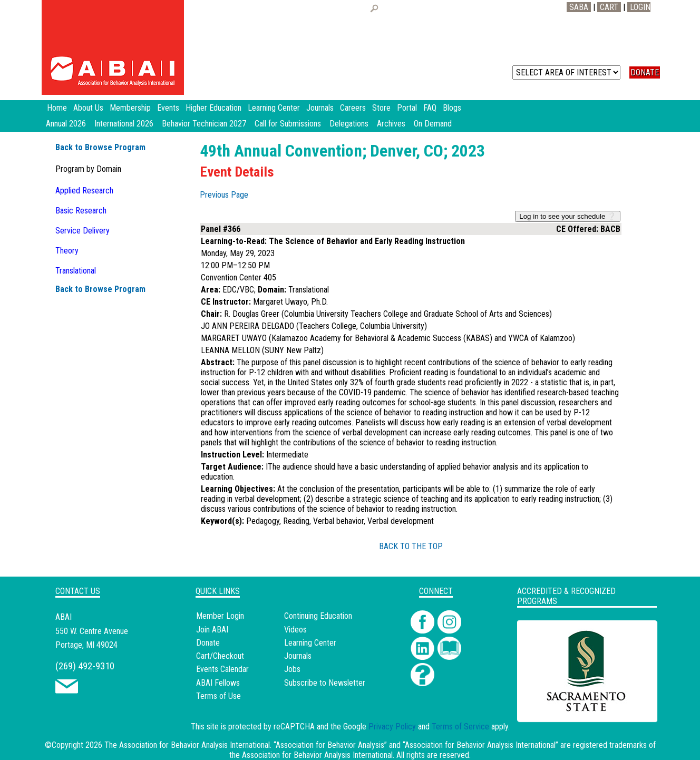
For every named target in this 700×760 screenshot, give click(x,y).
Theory (67, 251)
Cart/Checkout (220, 656)
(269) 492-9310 (85, 666)
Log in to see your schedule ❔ (568, 216)
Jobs (292, 669)
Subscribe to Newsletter (325, 683)
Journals (298, 656)
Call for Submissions (288, 124)
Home (57, 108)
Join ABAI (212, 630)
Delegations (349, 124)
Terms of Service (460, 727)
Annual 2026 (66, 124)
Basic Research (81, 211)
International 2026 (124, 124)
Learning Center (310, 643)
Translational (76, 271)
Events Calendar (222, 669)
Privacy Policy (392, 727)
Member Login (220, 616)
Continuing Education (318, 616)
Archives (391, 124)
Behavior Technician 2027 (204, 124)
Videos (295, 630)
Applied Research (84, 191)
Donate (208, 643)
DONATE (645, 72)
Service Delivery (82, 231)
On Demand (433, 124)
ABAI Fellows (218, 683)
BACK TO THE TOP (411, 546)
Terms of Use (218, 696)
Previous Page (224, 195)
